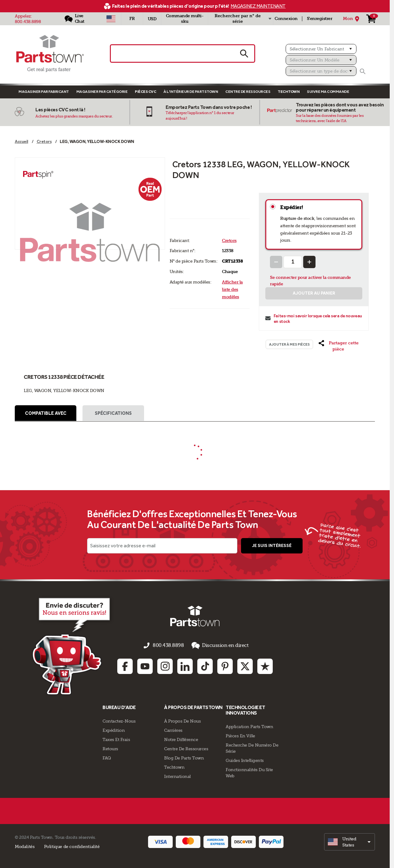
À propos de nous (182, 720)
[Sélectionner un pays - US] (111, 19)
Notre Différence (181, 739)
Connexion (286, 19)
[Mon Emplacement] (352, 19)
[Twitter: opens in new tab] (245, 666)
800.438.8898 (28, 22)
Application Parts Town (249, 726)
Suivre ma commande (328, 91)
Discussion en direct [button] (216, 647)
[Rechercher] (363, 71)
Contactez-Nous (119, 720)
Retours (110, 748)
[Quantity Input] (293, 262)
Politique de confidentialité (72, 846)
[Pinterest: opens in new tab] (225, 666)
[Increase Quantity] (309, 262)
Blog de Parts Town (184, 757)
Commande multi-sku (185, 19)
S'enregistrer (320, 19)
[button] (338, 346)
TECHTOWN (289, 91)
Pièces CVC (145, 91)
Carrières (173, 729)
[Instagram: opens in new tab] (165, 666)
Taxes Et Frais (116, 739)
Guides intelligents (245, 759)
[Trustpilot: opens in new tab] (265, 666)
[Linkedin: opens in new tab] (185, 666)
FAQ (107, 757)
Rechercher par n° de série (238, 19)
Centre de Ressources (248, 91)
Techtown (174, 766)
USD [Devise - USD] (152, 19)
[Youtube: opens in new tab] (145, 666)
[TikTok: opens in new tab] (205, 666)
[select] (350, 841)
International (177, 775)
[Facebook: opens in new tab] (125, 666)
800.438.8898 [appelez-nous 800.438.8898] (170, 647)
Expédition (114, 729)
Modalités (25, 846)
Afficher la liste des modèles (232, 289)
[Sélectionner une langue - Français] (132, 19)
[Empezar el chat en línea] (60, 647)
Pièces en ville (240, 735)
